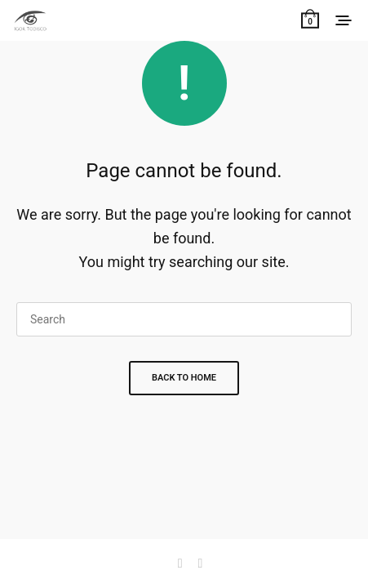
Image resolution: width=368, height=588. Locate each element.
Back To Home (184, 378)
